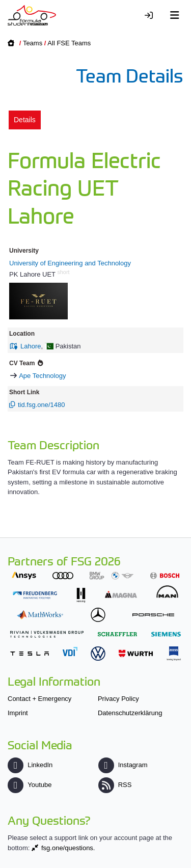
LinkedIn (30, 765)
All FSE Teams (69, 43)
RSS (115, 785)
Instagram (123, 765)
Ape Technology (42, 376)
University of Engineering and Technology (70, 263)
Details (25, 120)
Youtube (30, 785)
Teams (33, 43)
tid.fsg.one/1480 (42, 405)
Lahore (31, 346)
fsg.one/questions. (68, 848)
